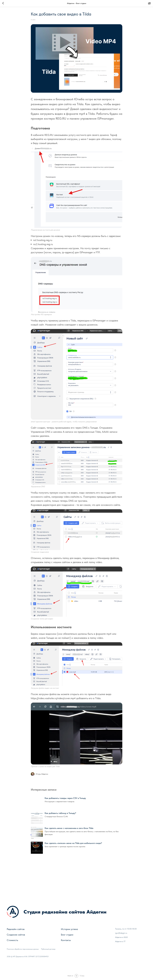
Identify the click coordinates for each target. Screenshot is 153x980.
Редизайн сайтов (16, 929)
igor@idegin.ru (121, 933)
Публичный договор (48, 949)
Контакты (66, 940)
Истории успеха (69, 929)
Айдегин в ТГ (120, 941)
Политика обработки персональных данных (23, 949)
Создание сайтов (16, 935)
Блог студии (67, 935)
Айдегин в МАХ (121, 937)
